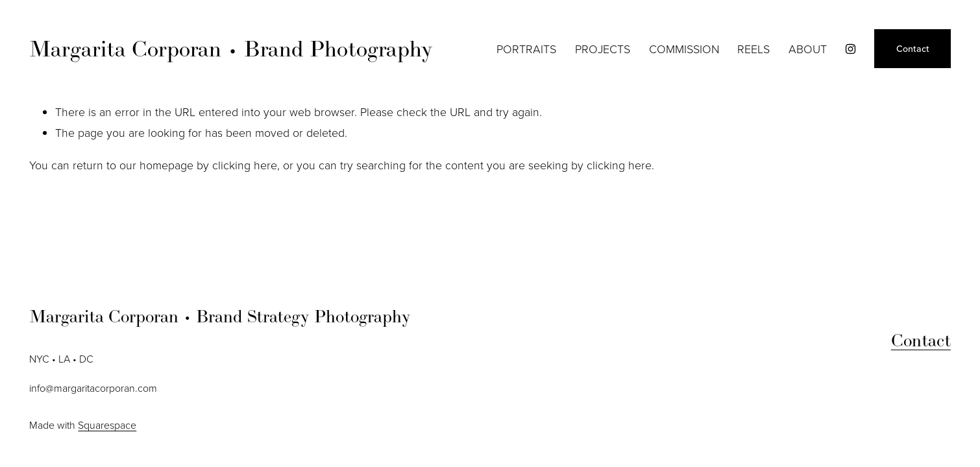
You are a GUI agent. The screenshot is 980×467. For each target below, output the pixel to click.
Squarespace (107, 425)
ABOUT (808, 49)
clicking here (245, 165)
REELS (753, 49)
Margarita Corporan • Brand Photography (231, 48)
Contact (913, 49)
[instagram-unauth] (851, 49)
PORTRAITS (526, 49)
